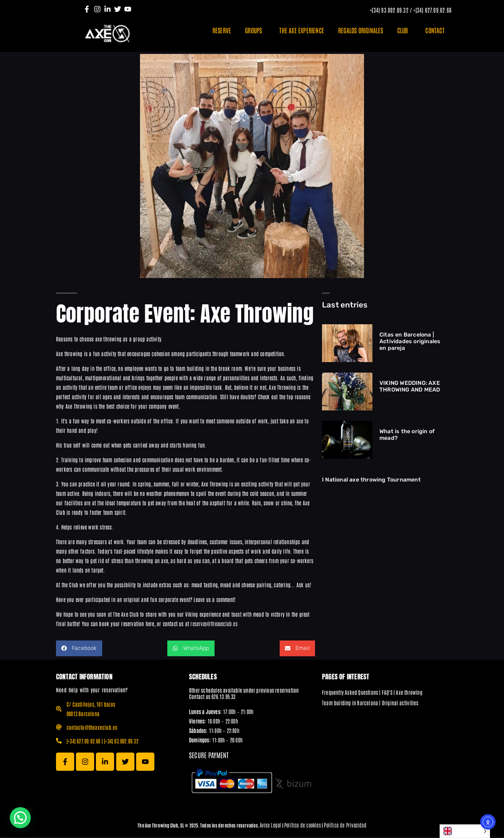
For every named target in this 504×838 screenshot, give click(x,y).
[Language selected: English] (465, 831)
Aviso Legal (270, 826)
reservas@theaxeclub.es (214, 625)
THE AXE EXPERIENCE (302, 30)
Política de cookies (303, 826)
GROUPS (255, 30)
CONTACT (435, 30)
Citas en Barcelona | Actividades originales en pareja (410, 343)
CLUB (404, 30)
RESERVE (222, 30)
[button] (79, 650)
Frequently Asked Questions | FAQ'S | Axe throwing (372, 694)
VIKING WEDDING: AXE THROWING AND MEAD (410, 388)
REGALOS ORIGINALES (361, 30)
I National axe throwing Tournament (371, 481)
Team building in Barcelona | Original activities (370, 704)
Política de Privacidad (345, 826)
